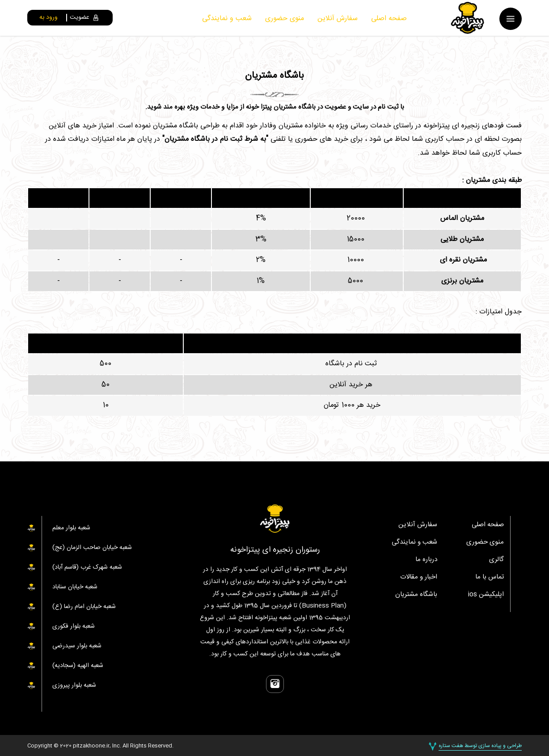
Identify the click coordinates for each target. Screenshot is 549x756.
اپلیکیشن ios (486, 594)
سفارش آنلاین (338, 19)
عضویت (80, 18)
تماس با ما (490, 577)
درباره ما (426, 560)
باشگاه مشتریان (416, 594)
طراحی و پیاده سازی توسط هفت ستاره (480, 745)
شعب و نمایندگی (227, 19)
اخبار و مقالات (419, 577)
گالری (496, 560)
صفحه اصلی (389, 19)
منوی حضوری (285, 19)
